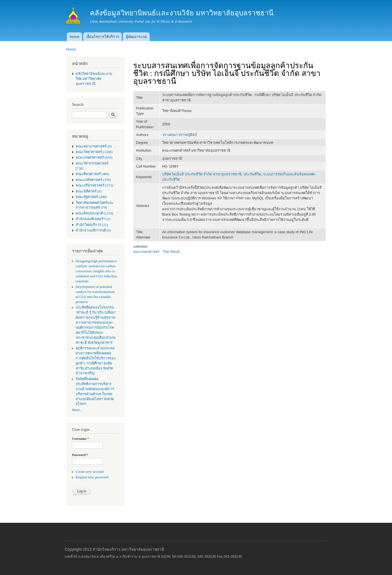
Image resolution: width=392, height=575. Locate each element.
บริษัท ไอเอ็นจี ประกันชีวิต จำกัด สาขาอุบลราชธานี (202, 174)
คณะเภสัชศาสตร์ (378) (93, 180)
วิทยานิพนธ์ (171, 252)
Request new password (92, 477)
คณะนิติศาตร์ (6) (89, 191)
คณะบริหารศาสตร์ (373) (94, 185)
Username (80, 439)
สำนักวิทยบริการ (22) (92, 225)
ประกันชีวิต (252, 174)
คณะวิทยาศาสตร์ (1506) (94, 152)
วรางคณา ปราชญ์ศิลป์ (180, 135)
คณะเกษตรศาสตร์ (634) (94, 158)
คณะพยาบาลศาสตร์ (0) (94, 146)
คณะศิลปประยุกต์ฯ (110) (94, 213)
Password (80, 455)
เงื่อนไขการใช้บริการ (103, 37)
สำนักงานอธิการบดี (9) (93, 230)
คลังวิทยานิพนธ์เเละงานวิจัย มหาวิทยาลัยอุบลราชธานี (94, 79)
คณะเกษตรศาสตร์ (146, 252)
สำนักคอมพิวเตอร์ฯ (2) (93, 219)
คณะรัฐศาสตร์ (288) (91, 197)
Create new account (90, 472)
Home (74, 37)
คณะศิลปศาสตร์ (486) (93, 174)
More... (77, 410)
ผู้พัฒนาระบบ (136, 37)
